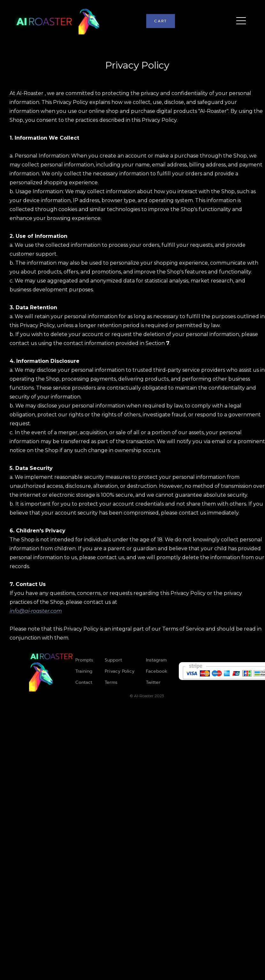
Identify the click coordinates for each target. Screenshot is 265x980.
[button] (161, 21)
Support (113, 660)
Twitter (153, 683)
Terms (111, 683)
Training (84, 671)
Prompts (84, 660)
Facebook (157, 671)
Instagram (156, 660)
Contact (84, 683)
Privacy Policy (120, 671)
